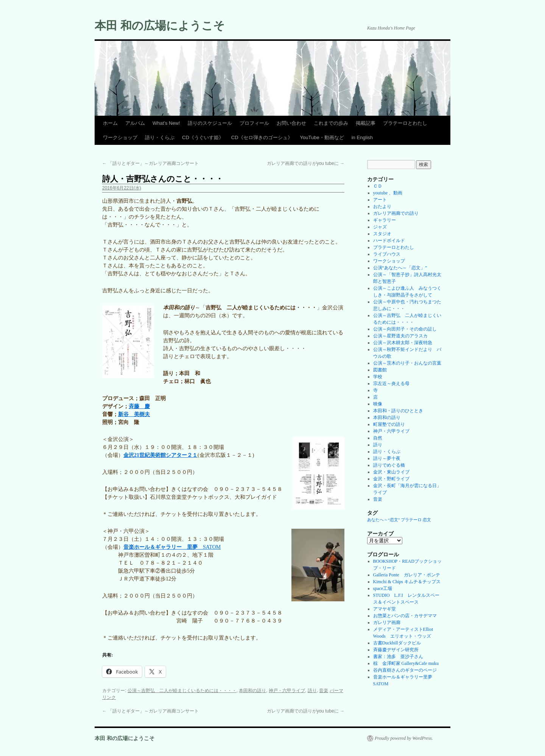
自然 (378, 438)
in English (362, 137)
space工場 (383, 588)
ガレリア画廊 (387, 622)
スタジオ (382, 234)
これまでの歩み (331, 123)
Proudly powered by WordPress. (404, 738)
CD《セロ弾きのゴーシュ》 (262, 137)
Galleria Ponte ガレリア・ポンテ (407, 575)
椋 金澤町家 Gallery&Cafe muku (406, 663)
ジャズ (380, 227)
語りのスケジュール (210, 123)
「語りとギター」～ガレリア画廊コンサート (150, 163)
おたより (382, 206)
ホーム (110, 123)
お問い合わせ (291, 123)
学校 (378, 377)
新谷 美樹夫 (134, 414)
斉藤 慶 (139, 406)
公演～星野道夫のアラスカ (400, 336)
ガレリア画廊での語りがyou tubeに (306, 163)
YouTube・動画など (322, 137)
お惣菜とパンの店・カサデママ (405, 616)
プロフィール (254, 123)
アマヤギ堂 (385, 609)
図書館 (380, 370)
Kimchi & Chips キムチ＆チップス (407, 582)
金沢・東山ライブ (391, 472)
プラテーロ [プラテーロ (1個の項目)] (411, 520)
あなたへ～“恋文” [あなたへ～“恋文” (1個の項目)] (383, 520)
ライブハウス (387, 254)
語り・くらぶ (160, 137)
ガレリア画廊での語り (396, 213)
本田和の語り (252, 691)
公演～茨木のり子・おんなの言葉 (407, 363)
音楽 (324, 691)
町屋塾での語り (389, 424)
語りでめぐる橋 (389, 465)
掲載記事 (366, 123)
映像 (378, 404)
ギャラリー (385, 220)
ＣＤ (378, 186)
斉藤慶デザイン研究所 (396, 650)
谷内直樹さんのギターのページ (405, 670)
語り (312, 691)
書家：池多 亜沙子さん (398, 657)
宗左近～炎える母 (391, 383)
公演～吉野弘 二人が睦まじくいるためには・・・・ (182, 691)
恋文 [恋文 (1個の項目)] (427, 520)
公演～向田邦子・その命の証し (405, 329)
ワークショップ (120, 137)
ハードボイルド (389, 241)
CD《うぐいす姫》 (203, 137)
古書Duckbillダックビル (397, 643)
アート (380, 200)
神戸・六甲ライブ (287, 691)
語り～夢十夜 (387, 458)
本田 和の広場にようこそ (160, 26)
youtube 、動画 (388, 193)
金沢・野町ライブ (391, 479)
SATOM (172, 547)
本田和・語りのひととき (398, 411)
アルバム (135, 123)
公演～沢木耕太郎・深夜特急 (403, 343)
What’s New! (166, 123)
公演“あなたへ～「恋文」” (400, 268)
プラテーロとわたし (405, 123)
